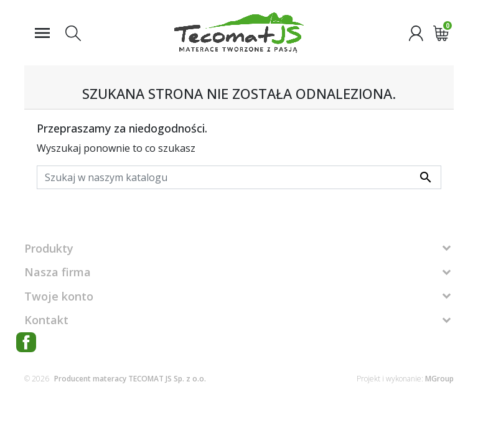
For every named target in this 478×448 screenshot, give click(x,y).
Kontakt (46, 320)
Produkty (49, 248)
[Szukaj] (239, 177)
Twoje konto (59, 296)
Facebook (26, 342)
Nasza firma (58, 272)
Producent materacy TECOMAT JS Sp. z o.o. (130, 379)
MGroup (439, 379)
